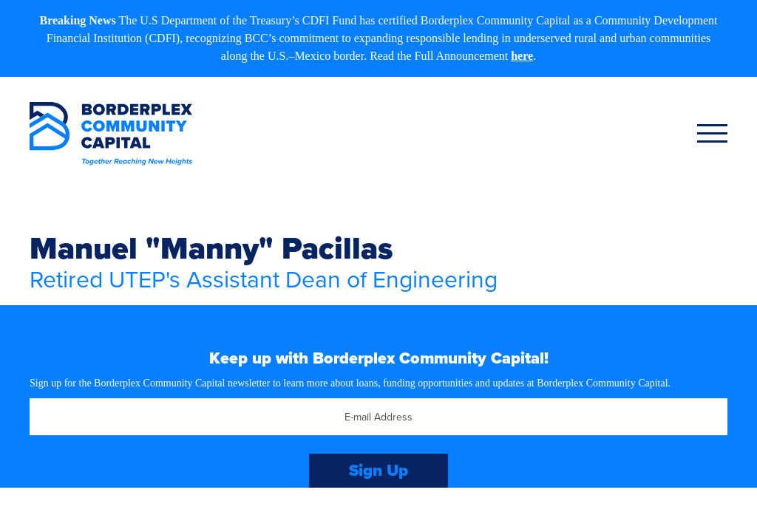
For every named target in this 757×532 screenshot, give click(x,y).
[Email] (378, 417)
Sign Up (378, 470)
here (522, 56)
